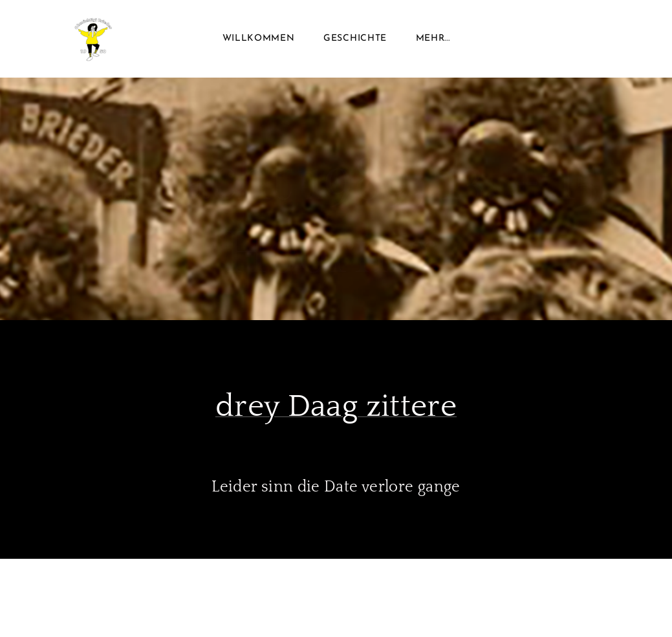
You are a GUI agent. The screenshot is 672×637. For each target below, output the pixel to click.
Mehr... (433, 38)
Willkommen (259, 38)
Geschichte (355, 38)
